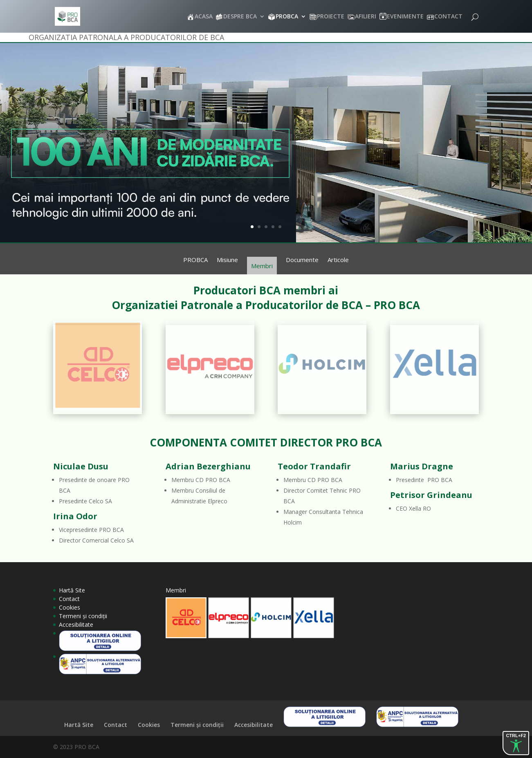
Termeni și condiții (83, 616)
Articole (338, 260)
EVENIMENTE (405, 17)
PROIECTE (331, 17)
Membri (262, 266)
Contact (69, 599)
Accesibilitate (76, 625)
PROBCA (287, 17)
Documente (302, 260)
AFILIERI (366, 17)
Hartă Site (72, 590)
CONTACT (448, 17)
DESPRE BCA (240, 17)
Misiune (227, 260)
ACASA (204, 17)
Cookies (70, 607)
